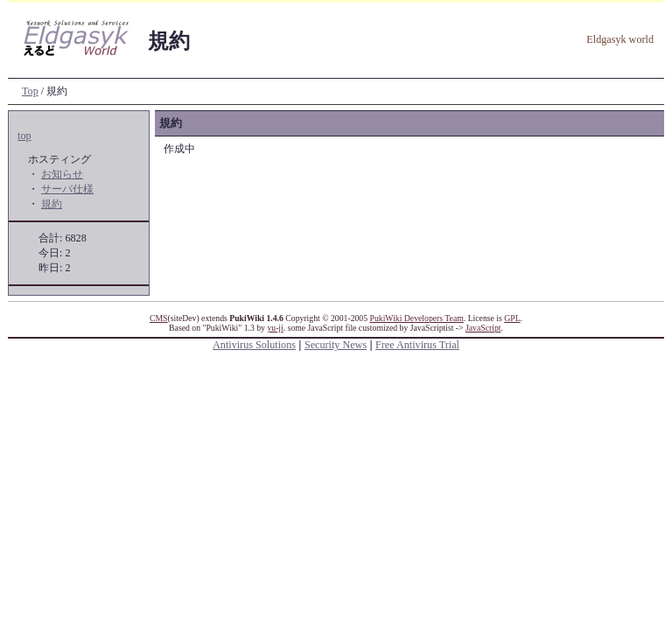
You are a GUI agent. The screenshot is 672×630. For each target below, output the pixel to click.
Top (30, 91)
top (24, 136)
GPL (512, 318)
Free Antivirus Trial (417, 345)
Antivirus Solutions (254, 345)
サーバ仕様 (67, 189)
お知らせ (62, 174)
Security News (336, 345)
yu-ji (275, 328)
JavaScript (483, 328)
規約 (52, 204)
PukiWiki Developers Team (417, 318)
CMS (159, 318)
